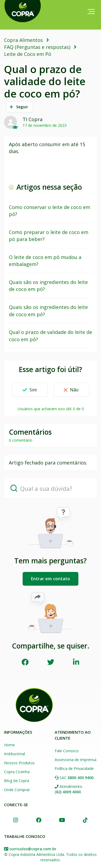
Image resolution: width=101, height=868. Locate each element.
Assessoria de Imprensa (76, 760)
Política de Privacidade (74, 768)
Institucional (15, 754)
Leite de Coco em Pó (28, 54)
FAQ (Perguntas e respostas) (37, 47)
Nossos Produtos (19, 763)
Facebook (25, 662)
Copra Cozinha (17, 772)
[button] (91, 12)
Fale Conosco (67, 751)
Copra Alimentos (23, 40)
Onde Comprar (17, 790)
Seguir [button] (22, 107)
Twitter (50, 662)
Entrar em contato (51, 579)
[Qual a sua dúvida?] (50, 488)
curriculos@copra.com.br (33, 849)
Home (9, 745)
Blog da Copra (17, 781)
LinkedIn (76, 662)
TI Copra (33, 119)
